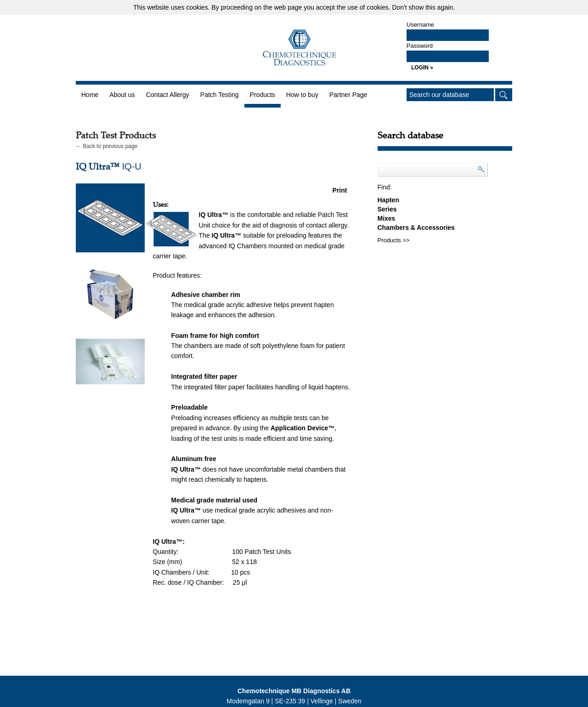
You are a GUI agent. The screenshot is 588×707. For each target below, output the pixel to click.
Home (90, 95)
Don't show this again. (423, 7)
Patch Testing (220, 95)
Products (263, 95)
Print (340, 190)
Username (420, 25)
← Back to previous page (107, 146)
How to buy (302, 95)
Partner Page (348, 95)
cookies (197, 7)
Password (420, 46)
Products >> (394, 240)
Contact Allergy (168, 95)
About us (122, 95)
